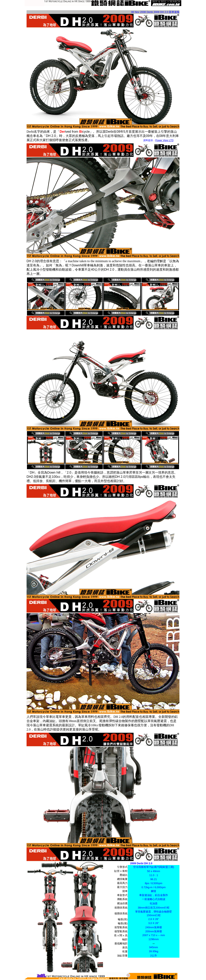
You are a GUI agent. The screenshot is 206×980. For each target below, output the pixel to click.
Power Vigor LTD (164, 140)
